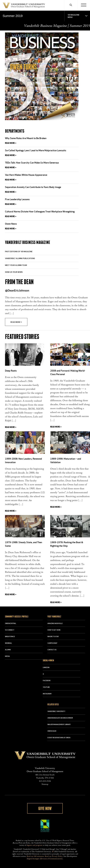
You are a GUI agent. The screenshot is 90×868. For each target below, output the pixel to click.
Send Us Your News (14, 272)
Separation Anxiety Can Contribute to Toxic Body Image (33, 187)
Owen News (11, 224)
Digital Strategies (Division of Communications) (45, 859)
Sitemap (45, 784)
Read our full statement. (35, 856)
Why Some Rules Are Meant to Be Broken (26, 138)
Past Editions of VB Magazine (19, 252)
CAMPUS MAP (52, 643)
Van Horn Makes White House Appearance (26, 175)
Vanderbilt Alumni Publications (20, 259)
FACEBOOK (47, 681)
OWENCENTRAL (11, 624)
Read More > (11, 143)
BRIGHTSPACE (10, 637)
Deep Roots (11, 371)
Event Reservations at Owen (59, 738)
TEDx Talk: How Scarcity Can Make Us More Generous (32, 163)
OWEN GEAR (52, 731)
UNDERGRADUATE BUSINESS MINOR (60, 718)
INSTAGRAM (47, 694)
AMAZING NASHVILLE (55, 624)
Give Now (45, 809)
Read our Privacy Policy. (54, 856)
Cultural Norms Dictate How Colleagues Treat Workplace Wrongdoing (40, 212)
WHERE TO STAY (53, 637)
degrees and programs (35, 845)
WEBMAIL (8, 643)
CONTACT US (52, 650)
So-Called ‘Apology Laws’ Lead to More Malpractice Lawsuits (36, 151)
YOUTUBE (46, 687)
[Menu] (84, 5)
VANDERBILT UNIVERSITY (56, 711)
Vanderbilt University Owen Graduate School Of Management (24, 6)
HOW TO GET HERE (54, 630)
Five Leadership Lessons (17, 200)
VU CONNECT (10, 630)
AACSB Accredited (45, 826)
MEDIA (7, 656)
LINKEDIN (46, 668)
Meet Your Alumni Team (16, 265)
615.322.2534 (45, 781)
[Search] (71, 5)
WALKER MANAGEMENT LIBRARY (59, 725)
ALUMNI (8, 650)
